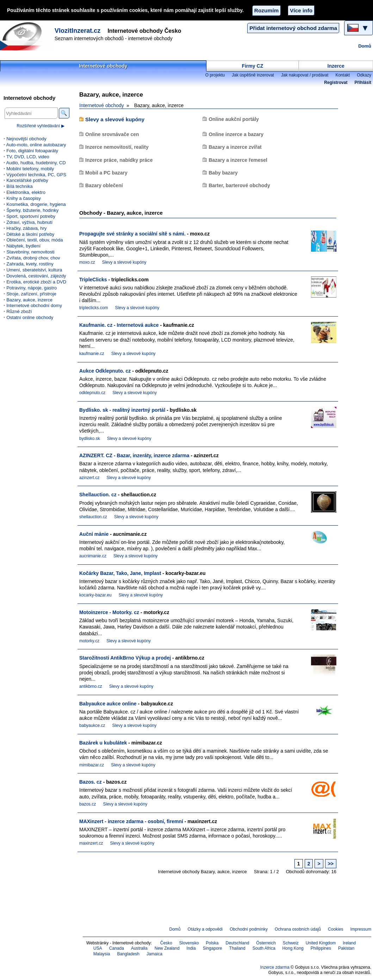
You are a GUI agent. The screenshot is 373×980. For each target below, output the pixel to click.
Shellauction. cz (98, 495)
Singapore (213, 948)
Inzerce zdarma (275, 967)
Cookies (335, 929)
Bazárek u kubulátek (103, 743)
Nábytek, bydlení (23, 246)
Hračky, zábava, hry (26, 228)
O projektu (215, 75)
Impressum (361, 929)
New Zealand (167, 948)
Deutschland (237, 943)
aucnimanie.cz (93, 556)
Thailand (237, 948)
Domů (365, 46)
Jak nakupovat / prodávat (305, 75)
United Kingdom (321, 943)
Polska (212, 943)
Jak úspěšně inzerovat (253, 75)
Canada (117, 948)
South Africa (264, 948)
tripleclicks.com (94, 308)
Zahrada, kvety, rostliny (30, 264)
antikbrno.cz (91, 686)
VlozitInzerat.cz (77, 31)
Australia (139, 948)
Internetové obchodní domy (34, 305)
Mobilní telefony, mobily (30, 169)
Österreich (266, 943)
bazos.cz (88, 804)
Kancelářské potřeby (27, 180)
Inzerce (336, 66)
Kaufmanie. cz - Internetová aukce (119, 325)
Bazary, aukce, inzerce (29, 300)
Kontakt (343, 75)
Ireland (349, 943)
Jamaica (154, 954)
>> (331, 864)
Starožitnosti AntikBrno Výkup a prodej (125, 658)
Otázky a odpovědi (205, 929)
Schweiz (291, 943)
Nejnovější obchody (26, 139)
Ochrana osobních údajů (298, 929)
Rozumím (266, 10)
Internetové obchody (103, 66)
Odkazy (364, 75)
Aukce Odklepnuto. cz (105, 371)
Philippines (321, 948)
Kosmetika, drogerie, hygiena (36, 204)
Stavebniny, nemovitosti (30, 252)
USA (98, 948)
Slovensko (189, 943)
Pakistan (346, 948)
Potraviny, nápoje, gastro (32, 288)
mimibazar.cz (92, 765)
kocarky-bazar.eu (95, 595)
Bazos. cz (91, 782)
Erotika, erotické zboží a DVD (36, 282)
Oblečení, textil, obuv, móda (35, 240)
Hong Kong (293, 948)
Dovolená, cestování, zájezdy (36, 276)
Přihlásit (363, 82)
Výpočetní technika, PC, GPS (36, 175)
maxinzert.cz (91, 843)
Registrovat (336, 82)
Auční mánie (94, 534)
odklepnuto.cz (92, 393)
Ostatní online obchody (30, 317)
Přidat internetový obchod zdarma (293, 28)
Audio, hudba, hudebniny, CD (36, 163)
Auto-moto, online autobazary (36, 145)
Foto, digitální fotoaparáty (32, 151)
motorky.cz (89, 641)
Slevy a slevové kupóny (115, 119)
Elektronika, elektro (26, 192)
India (191, 948)
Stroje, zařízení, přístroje (31, 294)
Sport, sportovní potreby (31, 216)
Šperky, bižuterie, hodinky (32, 210)
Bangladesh (128, 954)
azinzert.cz (89, 478)
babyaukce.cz (92, 725)
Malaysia (102, 954)
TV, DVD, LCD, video (28, 157)
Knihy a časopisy (24, 198)
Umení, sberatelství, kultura (34, 270)
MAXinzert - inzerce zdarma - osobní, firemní (131, 821)
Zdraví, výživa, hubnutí (29, 222)
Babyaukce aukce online (108, 704)
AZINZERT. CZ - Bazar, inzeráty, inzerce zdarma (134, 455)
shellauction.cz (93, 517)
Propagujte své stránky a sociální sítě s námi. (132, 234)
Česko (166, 943)
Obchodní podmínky (249, 929)
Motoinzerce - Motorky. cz (109, 612)
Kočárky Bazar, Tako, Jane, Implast (120, 573)
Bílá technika (20, 186)
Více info (301, 10)
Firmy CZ (253, 66)
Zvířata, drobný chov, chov (33, 258)
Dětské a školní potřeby (30, 234)
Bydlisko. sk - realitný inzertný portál (122, 410)
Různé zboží (19, 311)
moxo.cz (87, 262)
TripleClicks (93, 280)
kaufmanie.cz (92, 354)
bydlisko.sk (90, 439)
